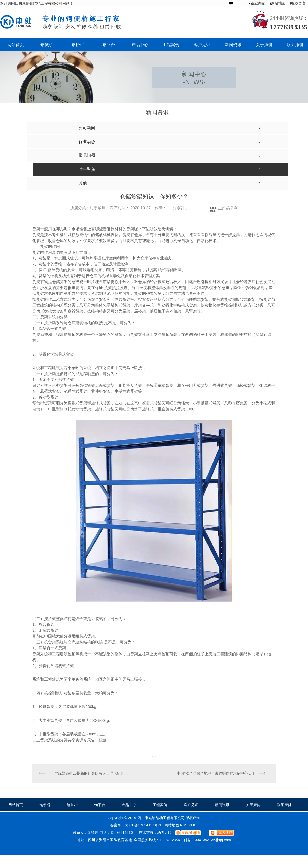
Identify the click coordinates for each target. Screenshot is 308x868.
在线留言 (298, 3)
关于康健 (253, 805)
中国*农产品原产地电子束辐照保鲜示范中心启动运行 (219, 773)
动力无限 (164, 832)
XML (193, 825)
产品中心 (129, 805)
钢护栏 (72, 805)
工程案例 (160, 805)
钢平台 (100, 805)
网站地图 (278, 3)
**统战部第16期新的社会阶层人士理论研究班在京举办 (93, 773)
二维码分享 (228, 208)
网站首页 (16, 805)
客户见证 (191, 805)
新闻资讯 (222, 805)
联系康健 (284, 805)
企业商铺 (258, 3)
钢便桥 (45, 805)
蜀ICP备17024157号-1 (143, 825)
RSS (184, 825)
